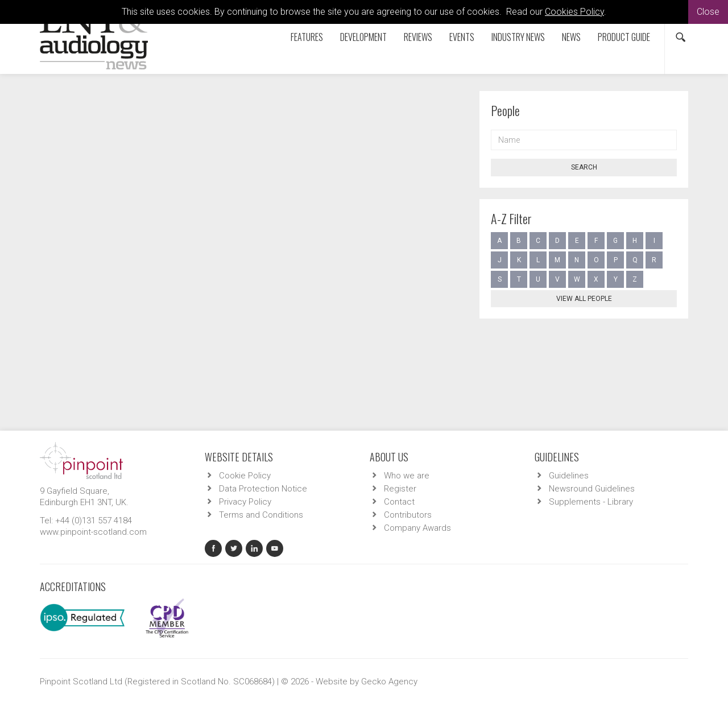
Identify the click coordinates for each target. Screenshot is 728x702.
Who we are (407, 476)
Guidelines (569, 476)
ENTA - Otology (406, 316)
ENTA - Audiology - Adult (199, 316)
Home (68, 113)
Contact (399, 502)
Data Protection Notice (263, 489)
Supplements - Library (591, 502)
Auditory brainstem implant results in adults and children (237, 284)
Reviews (418, 37)
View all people (584, 299)
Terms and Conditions (261, 515)
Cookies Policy (574, 12)
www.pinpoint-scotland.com (93, 532)
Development (363, 37)
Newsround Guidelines (592, 489)
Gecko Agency (389, 682)
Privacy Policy (245, 502)
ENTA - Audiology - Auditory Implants (310, 316)
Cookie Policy (245, 476)
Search (584, 167)
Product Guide (624, 37)
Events (462, 37)
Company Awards (417, 528)
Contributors (115, 113)
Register (400, 489)
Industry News (518, 37)
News (571, 37)
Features (307, 37)
